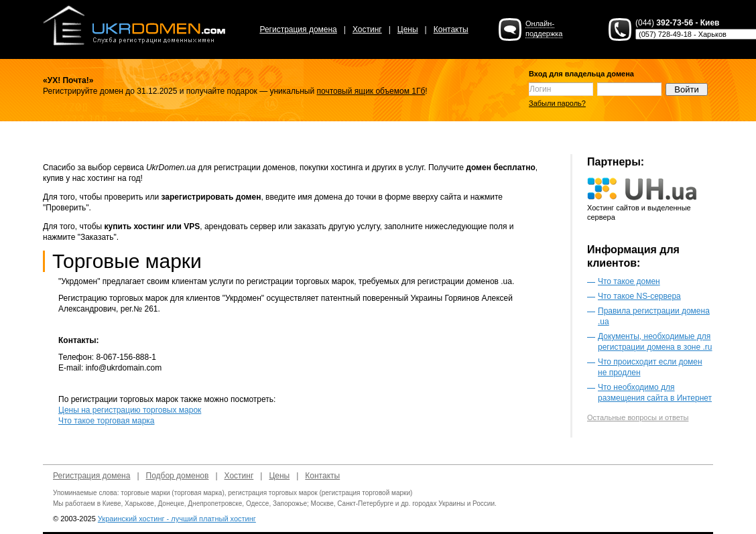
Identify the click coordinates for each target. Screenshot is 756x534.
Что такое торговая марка (107, 421)
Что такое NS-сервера (639, 296)
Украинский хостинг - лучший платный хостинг (177, 519)
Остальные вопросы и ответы (638, 417)
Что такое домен (629, 281)
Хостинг (367, 29)
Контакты (451, 29)
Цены (408, 29)
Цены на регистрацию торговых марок (130, 410)
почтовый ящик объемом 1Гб (371, 91)
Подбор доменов (178, 476)
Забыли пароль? (557, 103)
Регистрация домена (298, 29)
